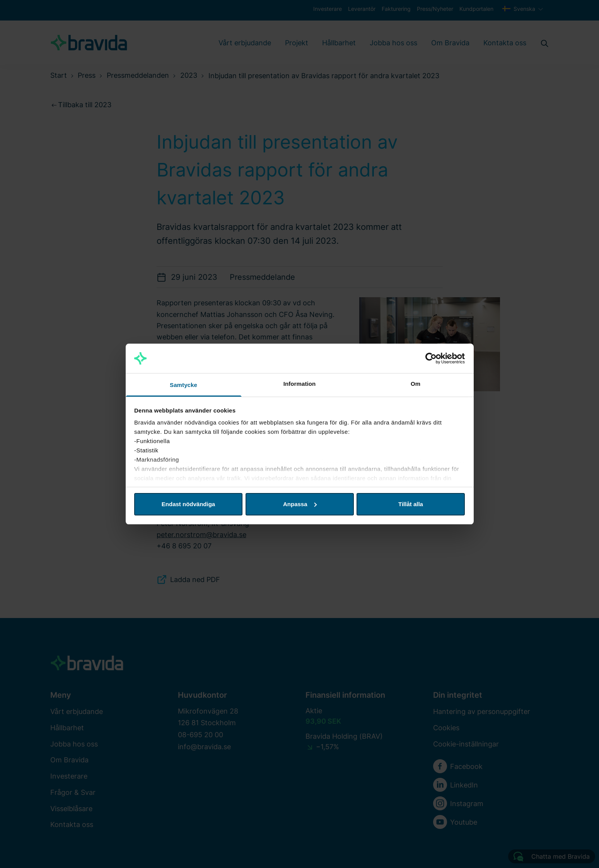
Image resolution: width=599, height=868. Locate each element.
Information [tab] (300, 384)
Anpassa (300, 504)
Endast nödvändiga (188, 504)
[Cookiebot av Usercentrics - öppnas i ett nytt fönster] (431, 358)
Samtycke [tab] (183, 385)
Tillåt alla (411, 504)
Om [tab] (416, 384)
